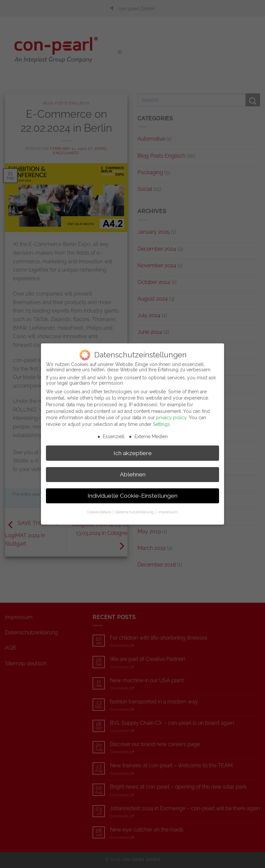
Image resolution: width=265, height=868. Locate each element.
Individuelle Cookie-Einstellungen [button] (132, 492)
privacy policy (171, 414)
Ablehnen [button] (133, 471)
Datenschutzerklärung (135, 508)
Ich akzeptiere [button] (133, 449)
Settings (161, 421)
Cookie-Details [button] (100, 508)
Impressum (168, 508)
